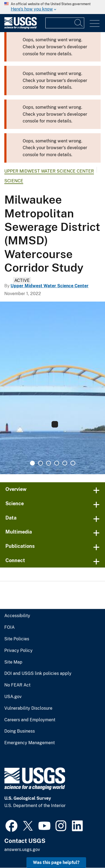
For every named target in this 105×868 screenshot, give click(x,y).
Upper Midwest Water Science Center (46, 171)
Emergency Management (28, 743)
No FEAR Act (16, 685)
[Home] (21, 28)
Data (10, 518)
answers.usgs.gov (22, 850)
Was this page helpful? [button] (58, 862)
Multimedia (18, 532)
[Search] (79, 23)
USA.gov (12, 697)
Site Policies (16, 639)
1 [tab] (32, 463)
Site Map (13, 662)
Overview (16, 489)
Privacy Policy (17, 651)
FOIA (9, 627)
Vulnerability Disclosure (26, 708)
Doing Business (19, 731)
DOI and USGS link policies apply (35, 674)
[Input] (65, 23)
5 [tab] (65, 463)
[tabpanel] (52, 388)
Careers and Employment (28, 720)
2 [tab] (40, 463)
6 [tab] (73, 463)
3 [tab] (49, 463)
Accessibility (16, 616)
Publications (19, 546)
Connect (14, 560)
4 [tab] (57, 463)
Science (13, 181)
